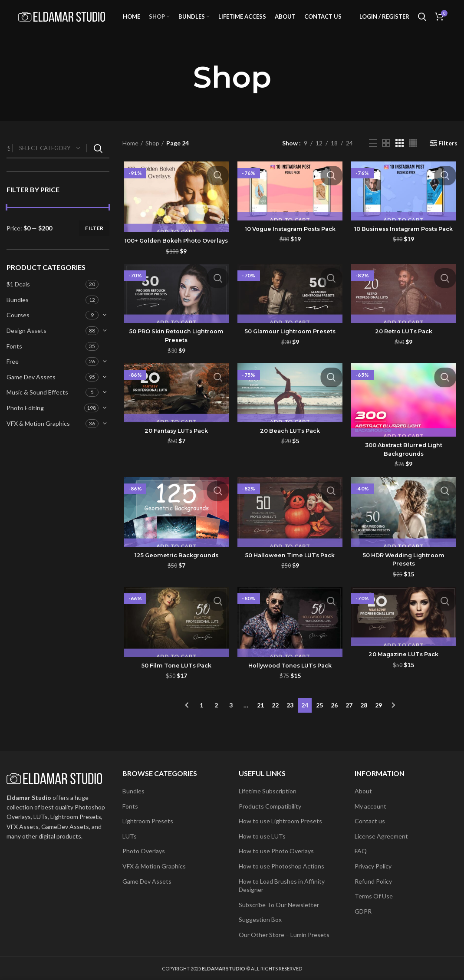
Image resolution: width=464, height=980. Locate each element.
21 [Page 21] (260, 726)
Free (13, 373)
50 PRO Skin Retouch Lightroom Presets (175, 358)
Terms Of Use (374, 896)
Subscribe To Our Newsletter (279, 905)
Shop (152, 155)
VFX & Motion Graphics (38, 436)
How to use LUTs (262, 836)
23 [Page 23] (290, 726)
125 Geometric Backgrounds (176, 578)
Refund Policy (373, 881)
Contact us (370, 821)
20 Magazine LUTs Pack (405, 678)
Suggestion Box (260, 919)
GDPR (363, 911)
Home (130, 155)
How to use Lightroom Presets (280, 821)
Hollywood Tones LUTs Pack (290, 689)
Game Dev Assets (31, 389)
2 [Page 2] (216, 726)
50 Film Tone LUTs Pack (176, 689)
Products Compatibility (270, 806)
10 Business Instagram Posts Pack (405, 246)
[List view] (373, 155)
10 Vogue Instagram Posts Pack (290, 241)
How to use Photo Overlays (276, 851)
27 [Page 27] (349, 726)
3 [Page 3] (231, 726)
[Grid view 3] (400, 155)
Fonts (14, 358)
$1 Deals (18, 296)
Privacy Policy (373, 866)
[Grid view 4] (413, 155)
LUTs (130, 836)
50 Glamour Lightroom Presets (290, 353)
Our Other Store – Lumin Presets (284, 935)
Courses (18, 327)
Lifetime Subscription (268, 791)
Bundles (18, 312)
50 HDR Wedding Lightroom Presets (405, 582)
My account (370, 806)
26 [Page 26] (334, 726)
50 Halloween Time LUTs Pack (290, 578)
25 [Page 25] (319, 726)
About (363, 791)
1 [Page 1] (201, 726)
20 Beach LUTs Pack (290, 453)
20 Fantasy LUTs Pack (175, 453)
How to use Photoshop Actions (281, 866)
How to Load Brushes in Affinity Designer (282, 886)
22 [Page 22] (275, 726)
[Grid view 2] (386, 155)
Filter (94, 240)
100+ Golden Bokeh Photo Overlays (175, 258)
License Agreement (381, 836)
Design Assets (26, 343)
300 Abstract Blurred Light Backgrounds (405, 472)
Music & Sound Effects (37, 405)
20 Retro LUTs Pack (405, 353)
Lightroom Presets (148, 821)
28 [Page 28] (364, 726)
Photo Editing (25, 420)
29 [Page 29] (378, 726)
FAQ (361, 851)
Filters (448, 155)
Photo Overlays (144, 851)
